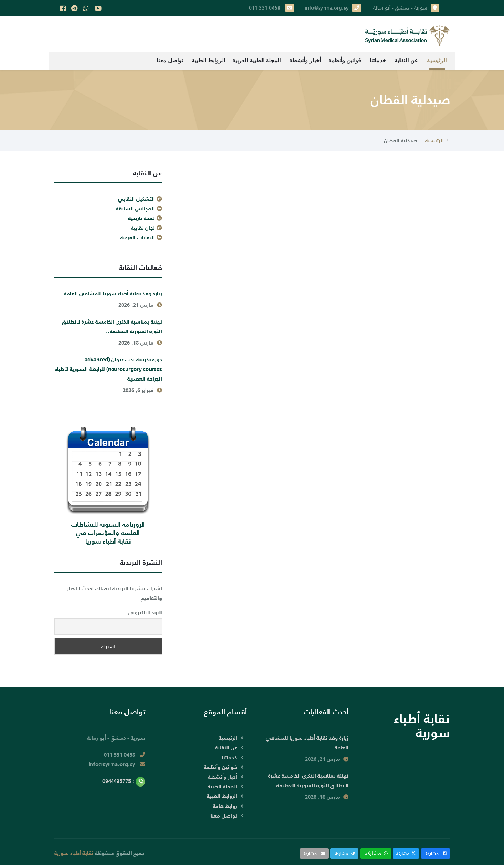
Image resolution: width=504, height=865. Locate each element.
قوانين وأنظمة (345, 60)
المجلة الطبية (222, 786)
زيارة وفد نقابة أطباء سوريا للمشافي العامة (113, 293)
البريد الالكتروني (145, 612)
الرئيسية (437, 60)
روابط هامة (225, 806)
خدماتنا (378, 60)
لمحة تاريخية (141, 218)
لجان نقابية (143, 228)
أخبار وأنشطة (305, 60)
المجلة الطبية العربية (256, 60)
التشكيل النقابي (136, 199)
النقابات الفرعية (138, 237)
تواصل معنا (170, 60)
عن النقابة (406, 60)
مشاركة (436, 853)
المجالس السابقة (135, 208)
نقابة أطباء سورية (74, 853)
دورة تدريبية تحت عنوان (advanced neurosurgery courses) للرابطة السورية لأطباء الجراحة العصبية (108, 369)
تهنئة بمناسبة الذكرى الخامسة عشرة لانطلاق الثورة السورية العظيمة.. (112, 326)
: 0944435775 (124, 781)
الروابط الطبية (208, 60)
